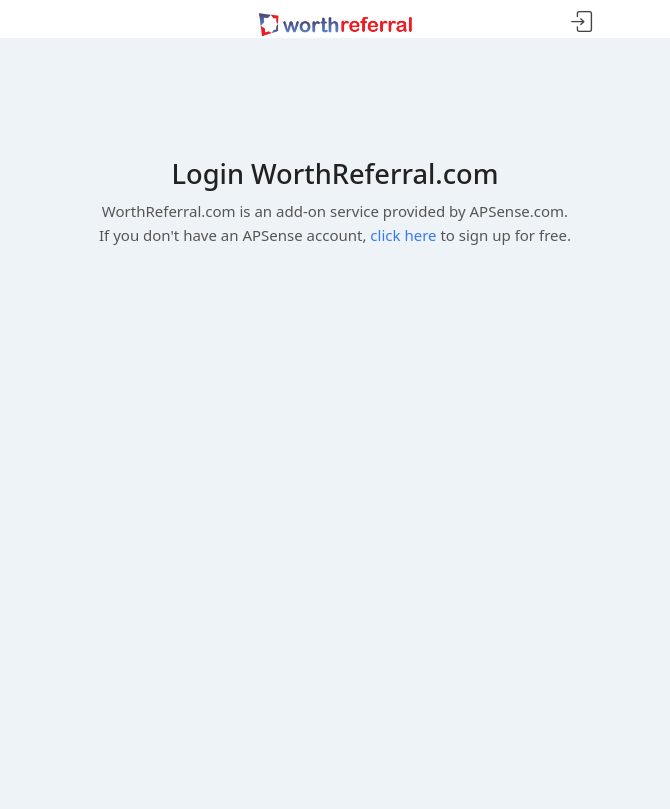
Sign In (582, 22)
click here (403, 235)
